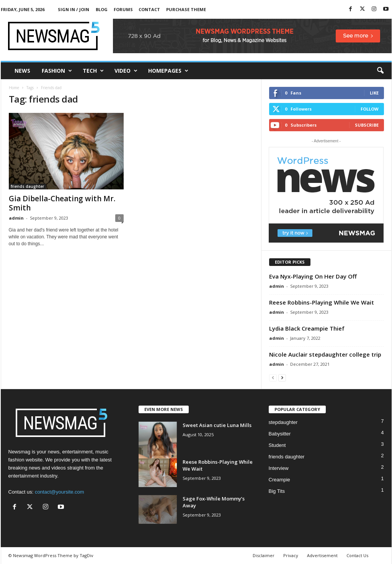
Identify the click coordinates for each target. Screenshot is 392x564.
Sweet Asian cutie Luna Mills (217, 425)
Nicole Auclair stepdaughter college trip (325, 354)
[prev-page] (273, 377)
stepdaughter (283, 422)
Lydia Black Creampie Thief (307, 328)
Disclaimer (264, 555)
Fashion (57, 71)
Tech (93, 71)
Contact (149, 9)
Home (14, 88)
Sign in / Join (73, 9)
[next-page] (282, 377)
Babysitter (280, 434)
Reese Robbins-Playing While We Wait (322, 302)
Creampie (279, 480)
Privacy (291, 555)
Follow (370, 109)
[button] (380, 71)
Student (277, 445)
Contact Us (357, 555)
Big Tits (277, 491)
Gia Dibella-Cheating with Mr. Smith (62, 203)
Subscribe (367, 125)
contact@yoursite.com (60, 492)
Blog (102, 9)
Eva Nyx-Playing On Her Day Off (313, 276)
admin (16, 218)
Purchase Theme (186, 9)
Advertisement (322, 555)
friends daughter (27, 186)
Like (374, 93)
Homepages (168, 71)
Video (126, 71)
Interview (279, 468)
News (22, 71)
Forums (123, 9)
